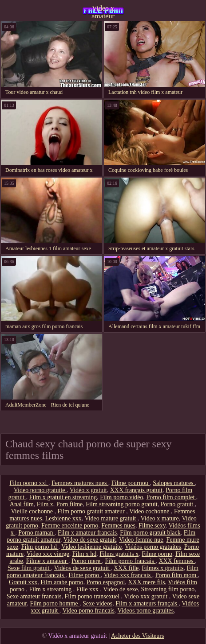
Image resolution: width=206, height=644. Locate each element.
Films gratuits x (119, 554)
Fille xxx (88, 589)
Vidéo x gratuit (88, 490)
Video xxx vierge (48, 554)
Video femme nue (141, 540)
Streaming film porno (168, 589)
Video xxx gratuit (146, 596)
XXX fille (126, 568)
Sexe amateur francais (34, 596)
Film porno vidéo (121, 497)
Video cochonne (150, 511)
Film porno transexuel (93, 596)
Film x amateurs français (147, 603)
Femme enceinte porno (70, 526)
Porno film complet (171, 497)
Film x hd (84, 554)
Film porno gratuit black (150, 533)
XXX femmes (177, 561)
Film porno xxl (29, 483)
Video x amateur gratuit (103, 11)
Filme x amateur (47, 561)
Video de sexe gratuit (90, 540)
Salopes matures (174, 483)
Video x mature (159, 518)
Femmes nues (118, 526)
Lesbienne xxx (63, 518)
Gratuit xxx (23, 582)
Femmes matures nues (80, 483)
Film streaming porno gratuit (121, 504)
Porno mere (87, 561)
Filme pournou (131, 483)
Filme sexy (152, 526)
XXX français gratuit (136, 490)
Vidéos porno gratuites (153, 547)
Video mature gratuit (111, 518)
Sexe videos (97, 603)
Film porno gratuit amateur (92, 511)
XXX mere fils (146, 582)
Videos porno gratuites (146, 611)
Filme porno (157, 554)
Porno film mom (177, 575)
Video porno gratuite (40, 490)
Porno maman (36, 533)
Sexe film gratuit (29, 568)
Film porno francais (130, 561)
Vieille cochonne (33, 511)
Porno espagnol (106, 582)
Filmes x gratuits (162, 568)
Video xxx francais (128, 575)
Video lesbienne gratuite (91, 547)
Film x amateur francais (87, 533)
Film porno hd (40, 547)
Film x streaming (51, 589)
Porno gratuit (178, 504)
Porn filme (70, 504)
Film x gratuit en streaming (63, 497)
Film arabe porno (62, 582)
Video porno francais (89, 611)
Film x (45, 504)
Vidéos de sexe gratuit (82, 568)
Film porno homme (55, 603)
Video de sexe (120, 589)
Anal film (22, 504)
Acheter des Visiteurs (137, 636)
